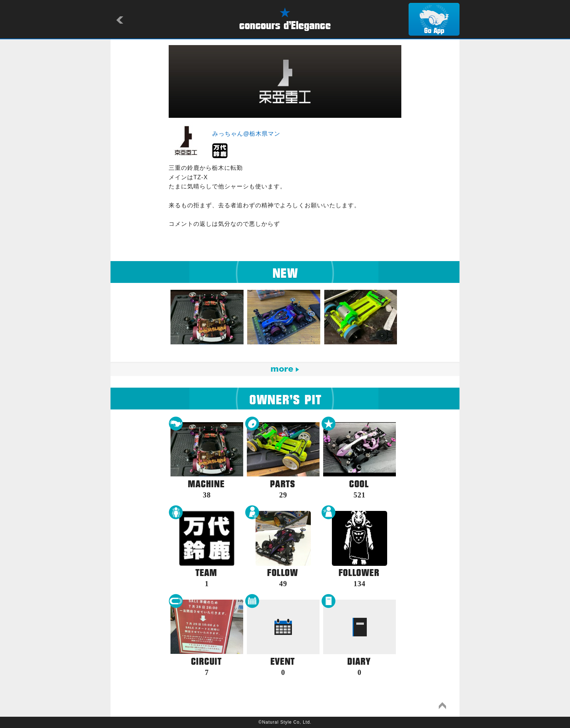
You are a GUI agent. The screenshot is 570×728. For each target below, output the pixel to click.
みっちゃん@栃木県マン (246, 134)
